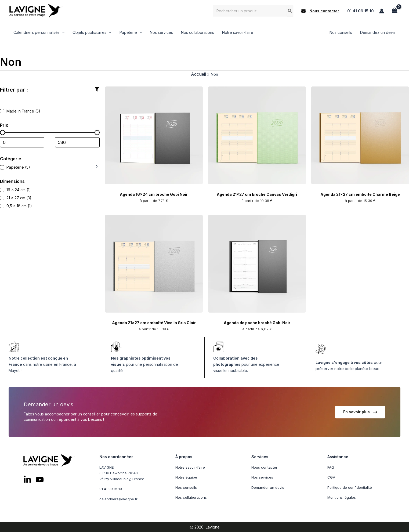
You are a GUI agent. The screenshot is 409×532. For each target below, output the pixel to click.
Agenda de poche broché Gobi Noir (257, 323)
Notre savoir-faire (190, 467)
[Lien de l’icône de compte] (382, 11)
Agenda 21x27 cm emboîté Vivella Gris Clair (154, 323)
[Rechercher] (290, 11)
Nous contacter (264, 467)
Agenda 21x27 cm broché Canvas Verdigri (257, 195)
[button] (320, 11)
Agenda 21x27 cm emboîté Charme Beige (360, 195)
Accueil (198, 75)
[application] (62, 33)
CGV (331, 477)
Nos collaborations (191, 498)
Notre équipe (186, 477)
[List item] (27, 480)
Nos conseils (186, 487)
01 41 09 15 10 (361, 11)
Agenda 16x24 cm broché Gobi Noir (154, 195)
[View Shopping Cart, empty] (394, 11)
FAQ (331, 467)
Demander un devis (268, 487)
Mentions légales (342, 498)
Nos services (262, 477)
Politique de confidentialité (350, 487)
